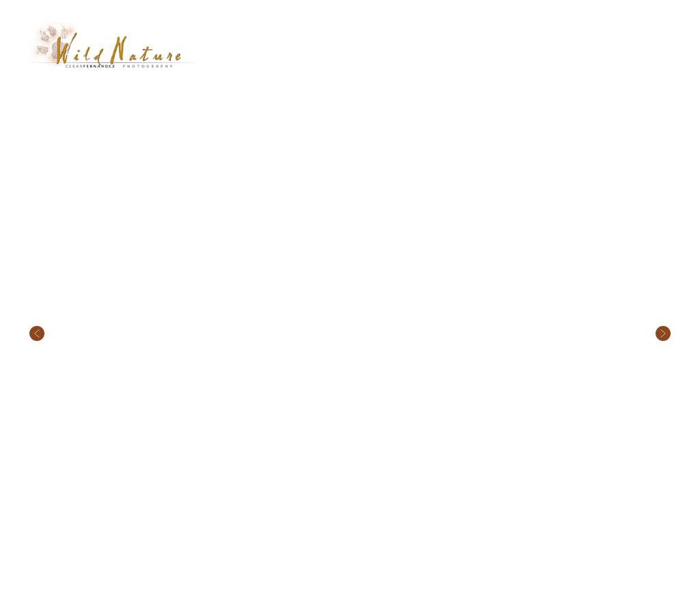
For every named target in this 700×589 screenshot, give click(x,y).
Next (663, 288)
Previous (37, 288)
